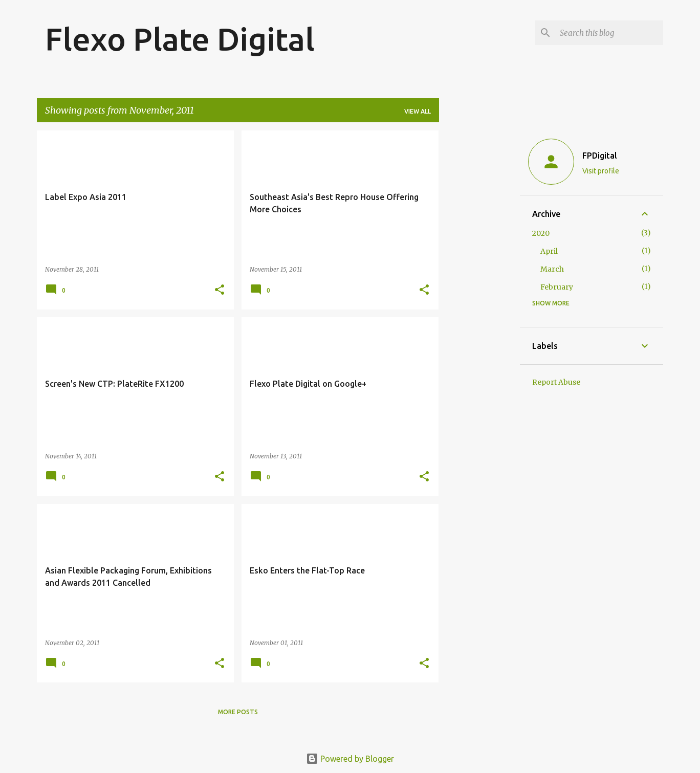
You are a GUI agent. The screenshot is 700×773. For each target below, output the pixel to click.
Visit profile (601, 171)
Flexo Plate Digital (180, 39)
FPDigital (600, 156)
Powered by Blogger (350, 759)
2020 (541, 233)
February (557, 287)
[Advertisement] (479, 284)
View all (418, 111)
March (552, 269)
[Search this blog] (609, 33)
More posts (238, 712)
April (549, 251)
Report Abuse (556, 382)
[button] (220, 290)
